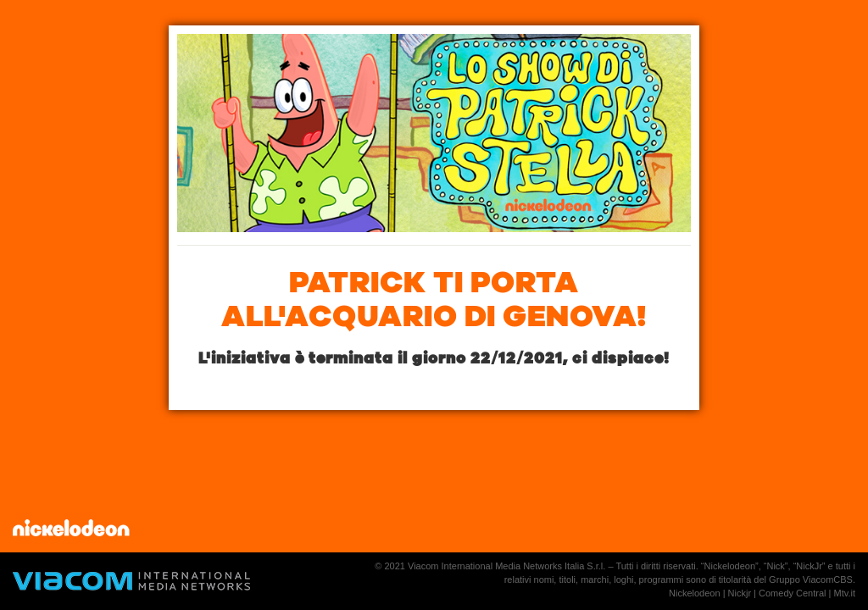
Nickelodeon (695, 593)
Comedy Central (792, 593)
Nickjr (740, 593)
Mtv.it (845, 593)
